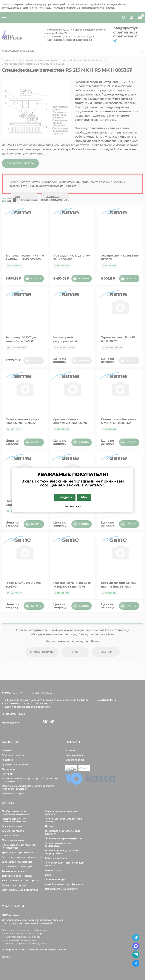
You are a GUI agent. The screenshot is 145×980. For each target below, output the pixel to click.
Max (84, 497)
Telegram (65, 497)
